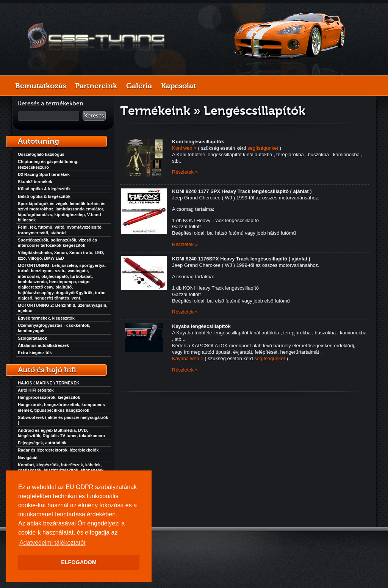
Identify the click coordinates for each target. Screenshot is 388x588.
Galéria (139, 86)
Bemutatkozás (41, 86)
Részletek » (185, 172)
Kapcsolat (178, 86)
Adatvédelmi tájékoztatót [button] (52, 543)
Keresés (94, 116)
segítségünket (263, 148)
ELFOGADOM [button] (79, 562)
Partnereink (96, 86)
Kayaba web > (188, 358)
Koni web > (184, 148)
